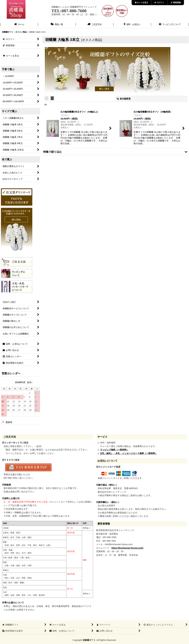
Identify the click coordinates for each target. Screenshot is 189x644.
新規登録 (176, 3)
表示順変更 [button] (124, 99)
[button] (116, 152)
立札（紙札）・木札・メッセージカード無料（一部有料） (129, 453)
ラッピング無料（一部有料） (114, 450)
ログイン (159, 3)
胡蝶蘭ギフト (89, 640)
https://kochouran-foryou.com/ (127, 548)
